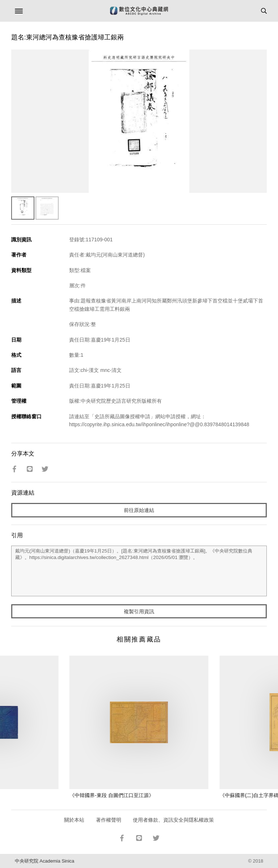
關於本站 (74, 820)
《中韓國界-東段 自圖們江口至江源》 (112, 795)
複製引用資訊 (139, 611)
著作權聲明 (109, 820)
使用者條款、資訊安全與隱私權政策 (173, 820)
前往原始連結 (139, 510)
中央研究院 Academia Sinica (45, 861)
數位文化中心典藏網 (139, 11)
